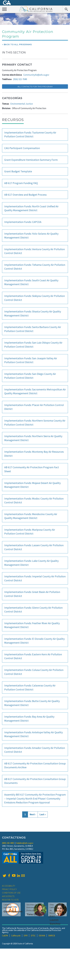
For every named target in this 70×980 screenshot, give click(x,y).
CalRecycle (16, 936)
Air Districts (8, 896)
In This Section (14, 52)
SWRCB (52, 936)
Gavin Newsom (13, 911)
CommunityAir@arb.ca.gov (36, 75)
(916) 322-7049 (20, 79)
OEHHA (42, 936)
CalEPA (5, 936)
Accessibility (9, 886)
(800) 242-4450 (8, 843)
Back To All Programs (18, 44)
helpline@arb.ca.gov (25, 843)
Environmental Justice (22, 104)
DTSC (33, 936)
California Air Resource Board (36, 9)
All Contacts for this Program (35, 87)
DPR (26, 936)
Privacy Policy (9, 889)
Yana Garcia (34, 914)
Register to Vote (10, 900)
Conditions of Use (11, 893)
